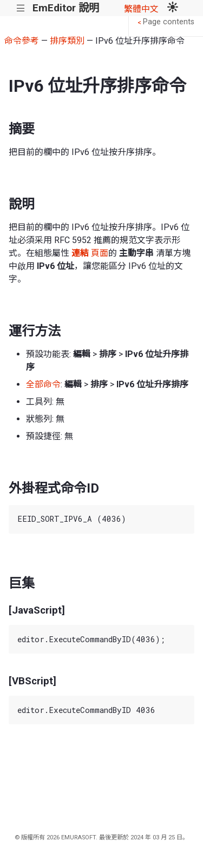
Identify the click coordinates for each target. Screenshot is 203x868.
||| (21, 8)
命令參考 (22, 41)
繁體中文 (141, 9)
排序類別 (67, 41)
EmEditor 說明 (66, 8)
